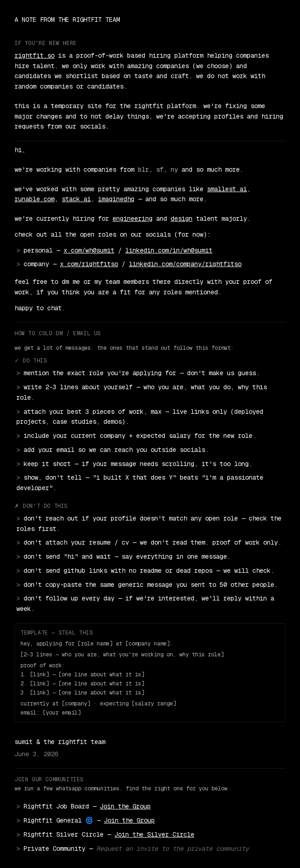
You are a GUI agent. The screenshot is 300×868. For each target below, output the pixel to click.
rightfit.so (34, 55)
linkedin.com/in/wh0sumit (169, 250)
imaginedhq (116, 199)
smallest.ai (227, 189)
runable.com (34, 199)
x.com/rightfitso (89, 264)
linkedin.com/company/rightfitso (185, 264)
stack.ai (76, 199)
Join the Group (125, 806)
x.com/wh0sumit (89, 250)
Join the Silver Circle (154, 834)
